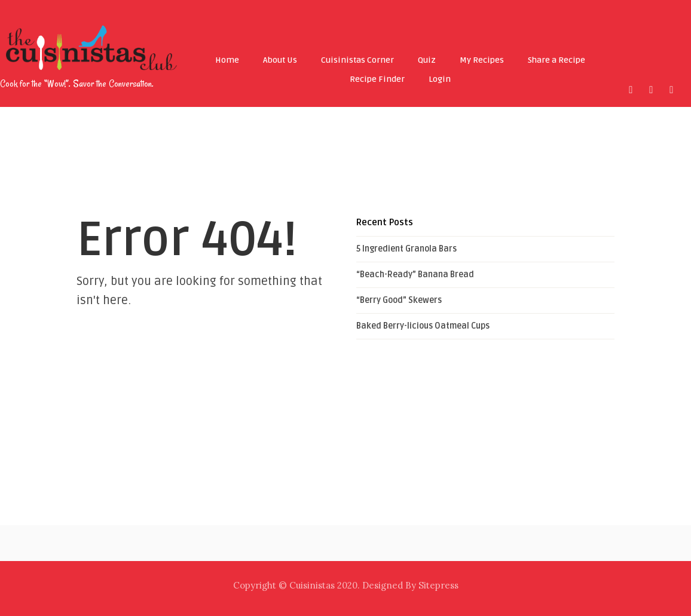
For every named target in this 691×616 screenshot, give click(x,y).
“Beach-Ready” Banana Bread (415, 275)
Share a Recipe (557, 60)
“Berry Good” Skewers (399, 300)
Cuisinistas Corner (357, 60)
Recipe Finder (377, 79)
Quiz (427, 60)
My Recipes (482, 60)
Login (440, 79)
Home (227, 60)
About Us (280, 60)
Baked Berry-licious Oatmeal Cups (423, 326)
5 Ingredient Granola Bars (406, 249)
